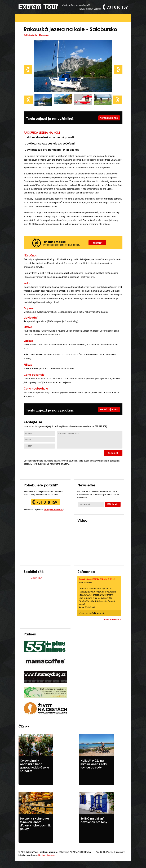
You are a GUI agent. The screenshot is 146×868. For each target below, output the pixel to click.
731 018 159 (47, 502)
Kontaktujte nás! (109, 118)
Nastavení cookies (47, 855)
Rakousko (44, 35)
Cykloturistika (31, 35)
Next (118, 70)
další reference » (112, 620)
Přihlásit (113, 504)
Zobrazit (97, 243)
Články (24, 726)
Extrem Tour (36, 578)
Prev (28, 70)
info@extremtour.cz (54, 509)
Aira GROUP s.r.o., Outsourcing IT (112, 852)
